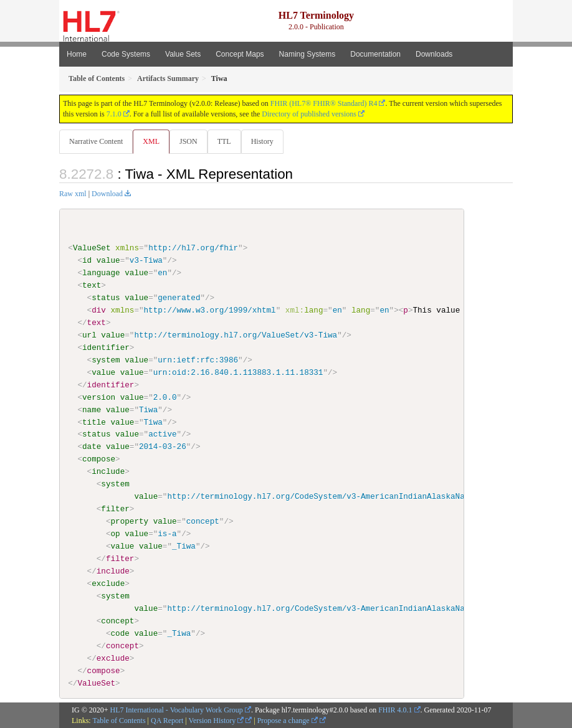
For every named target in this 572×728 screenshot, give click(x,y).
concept (117, 620)
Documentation (375, 54)
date (92, 447)
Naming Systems (307, 54)
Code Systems (126, 54)
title (94, 422)
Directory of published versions (309, 114)
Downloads (434, 54)
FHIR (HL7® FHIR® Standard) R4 (324, 103)
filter (115, 509)
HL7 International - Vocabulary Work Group (177, 710)
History (262, 141)
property (129, 521)
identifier (106, 347)
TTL (224, 141)
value (108, 260)
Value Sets (183, 54)
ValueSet (92, 248)
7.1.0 (114, 114)
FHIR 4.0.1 (395, 710)
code (120, 633)
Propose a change (288, 721)
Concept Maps (240, 54)
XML (151, 141)
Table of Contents (119, 721)
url (89, 335)
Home (77, 54)
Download (107, 194)
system (106, 360)
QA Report (167, 721)
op (115, 534)
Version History (217, 721)
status (106, 298)
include (108, 471)
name (92, 409)
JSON (188, 141)
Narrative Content (96, 141)
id (87, 260)
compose (99, 459)
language (101, 273)
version (99, 397)
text (92, 285)
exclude (108, 583)
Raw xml (73, 194)
